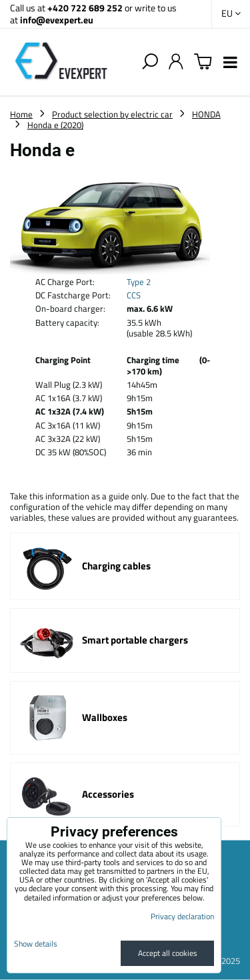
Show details (36, 944)
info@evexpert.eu (57, 20)
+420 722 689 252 (85, 8)
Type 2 (139, 282)
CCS (134, 295)
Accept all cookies (168, 953)
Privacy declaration (182, 916)
